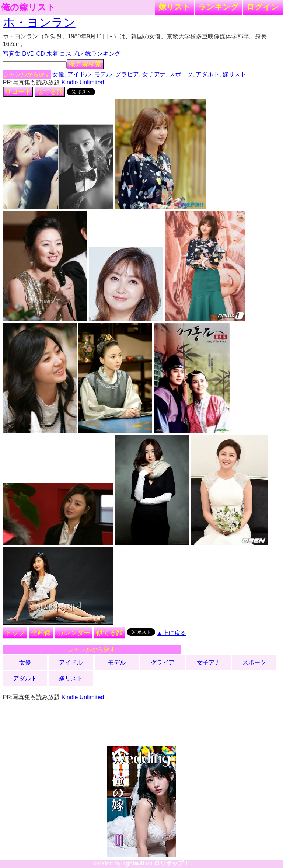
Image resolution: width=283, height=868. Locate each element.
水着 (52, 54)
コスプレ (71, 54)
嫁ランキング (103, 54)
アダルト (207, 74)
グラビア (127, 74)
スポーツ (181, 74)
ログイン (263, 7)
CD (40, 54)
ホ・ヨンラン (39, 22)
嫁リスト (174, 7)
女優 (58, 74)
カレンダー (74, 633)
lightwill (133, 863)
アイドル (79, 74)
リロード (18, 92)
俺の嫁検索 (85, 64)
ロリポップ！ (172, 863)
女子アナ (154, 74)
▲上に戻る (171, 633)
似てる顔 (50, 92)
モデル (103, 74)
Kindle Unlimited (83, 82)
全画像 (41, 633)
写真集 (12, 54)
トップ (15, 633)
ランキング (219, 7)
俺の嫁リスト (28, 7)
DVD (28, 54)
